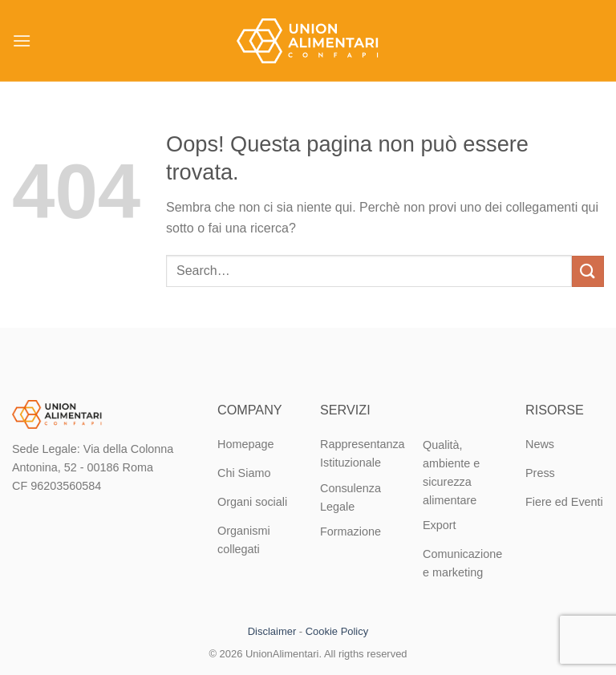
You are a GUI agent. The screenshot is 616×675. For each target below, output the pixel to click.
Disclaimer (272, 631)
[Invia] (588, 271)
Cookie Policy (337, 631)
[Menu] (22, 40)
